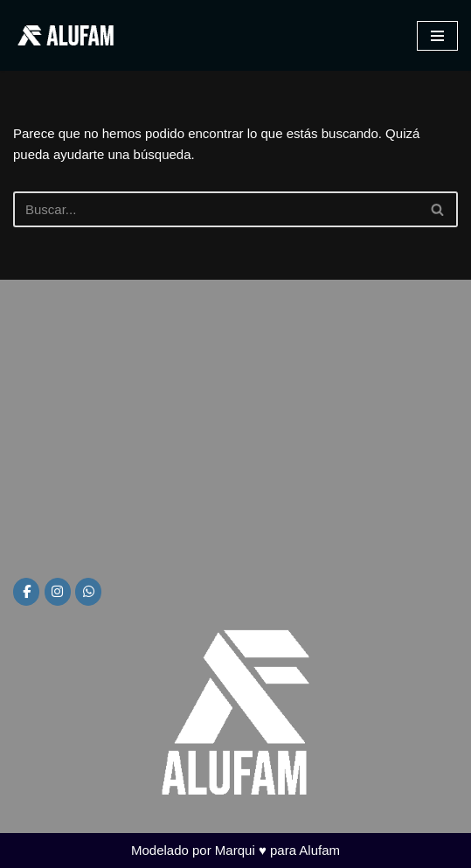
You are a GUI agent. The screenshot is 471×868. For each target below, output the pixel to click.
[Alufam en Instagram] (58, 592)
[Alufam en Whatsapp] (88, 592)
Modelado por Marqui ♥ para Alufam (235, 850)
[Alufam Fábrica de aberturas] (66, 35)
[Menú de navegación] (437, 36)
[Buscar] (216, 209)
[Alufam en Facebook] (26, 592)
